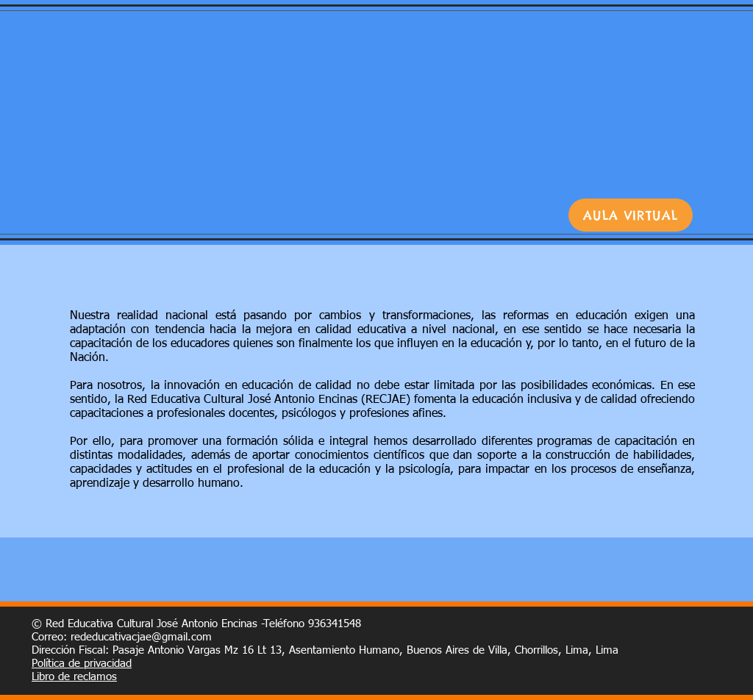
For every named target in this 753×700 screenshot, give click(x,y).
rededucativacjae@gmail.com (141, 637)
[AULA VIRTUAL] (631, 215)
